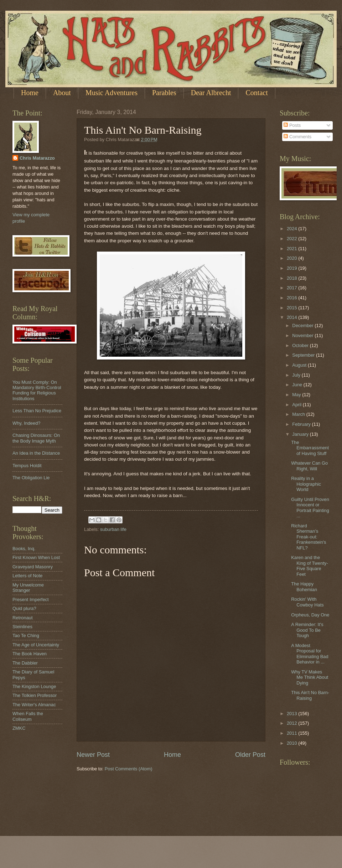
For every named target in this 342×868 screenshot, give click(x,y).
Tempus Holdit (27, 466)
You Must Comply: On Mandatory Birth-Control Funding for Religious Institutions (37, 390)
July (297, 375)
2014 (292, 317)
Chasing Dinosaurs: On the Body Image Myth (36, 438)
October (301, 345)
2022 (292, 239)
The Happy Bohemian (304, 587)
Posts (292, 125)
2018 (292, 278)
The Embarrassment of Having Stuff (310, 448)
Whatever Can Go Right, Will (309, 466)
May (297, 395)
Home (30, 93)
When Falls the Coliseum (28, 716)
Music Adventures (112, 93)
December (303, 325)
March (299, 414)
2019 (292, 268)
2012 (292, 723)
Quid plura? (24, 608)
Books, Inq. (24, 549)
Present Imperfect (31, 600)
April (297, 405)
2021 (292, 249)
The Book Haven (30, 654)
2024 (292, 229)
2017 (292, 288)
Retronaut (23, 618)
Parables (164, 93)
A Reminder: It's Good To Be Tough (307, 630)
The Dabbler (25, 663)
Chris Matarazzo (37, 158)
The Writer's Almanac (34, 705)
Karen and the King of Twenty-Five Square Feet (310, 566)
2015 (292, 308)
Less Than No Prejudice (37, 411)
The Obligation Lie (31, 478)
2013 (292, 714)
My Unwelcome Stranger (28, 588)
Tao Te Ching (26, 635)
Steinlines (22, 627)
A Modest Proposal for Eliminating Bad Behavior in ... (310, 654)
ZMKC (19, 728)
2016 (292, 298)
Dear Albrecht (211, 93)
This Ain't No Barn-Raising (310, 695)
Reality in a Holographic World (306, 484)
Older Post (250, 755)
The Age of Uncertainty (36, 645)
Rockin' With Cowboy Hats (307, 602)
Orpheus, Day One (310, 615)
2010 (292, 743)
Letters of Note (27, 576)
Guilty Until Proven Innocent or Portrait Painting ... (310, 508)
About (62, 93)
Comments (297, 137)
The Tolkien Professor (35, 695)
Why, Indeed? (27, 423)
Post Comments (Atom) (129, 769)
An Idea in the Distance (36, 453)
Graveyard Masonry (33, 567)
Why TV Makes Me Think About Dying (310, 677)
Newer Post (93, 755)
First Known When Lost (36, 557)
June (298, 385)
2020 (292, 258)
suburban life (113, 529)
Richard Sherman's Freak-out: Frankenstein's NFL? (309, 537)
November (303, 335)
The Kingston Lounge (34, 686)
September (304, 355)
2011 (292, 733)
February (302, 424)
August (300, 365)
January (301, 434)
